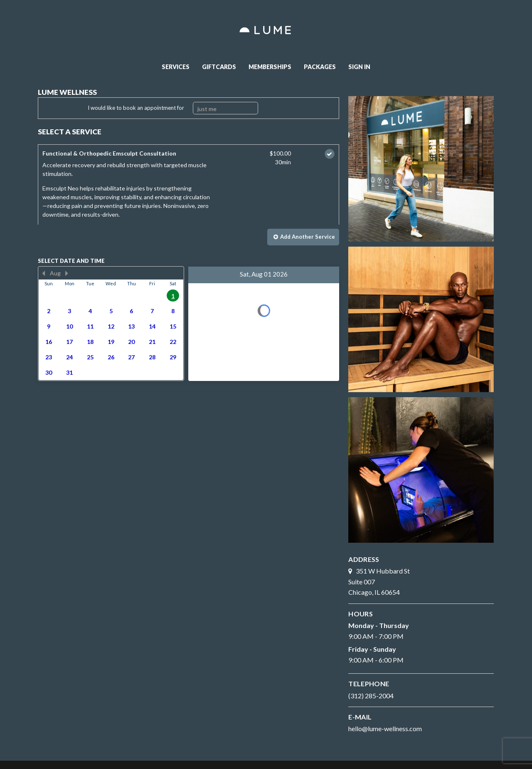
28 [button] (152, 357)
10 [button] (69, 326)
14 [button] (152, 326)
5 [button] (111, 311)
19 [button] (111, 342)
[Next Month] (67, 273)
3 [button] (69, 311)
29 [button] (173, 357)
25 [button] (90, 357)
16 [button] (49, 342)
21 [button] (152, 342)
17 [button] (69, 342)
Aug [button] (55, 273)
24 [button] (69, 357)
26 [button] (111, 357)
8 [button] (173, 311)
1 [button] (173, 296)
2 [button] (49, 311)
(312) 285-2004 (371, 696)
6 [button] (131, 311)
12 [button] (111, 326)
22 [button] (173, 342)
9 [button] (49, 326)
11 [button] (90, 326)
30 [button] (49, 372)
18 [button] (90, 342)
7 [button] (152, 311)
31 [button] (69, 372)
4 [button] (90, 311)
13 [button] (131, 326)
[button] (303, 237)
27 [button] (131, 357)
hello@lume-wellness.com (385, 728)
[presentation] (111, 324)
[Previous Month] (44, 273)
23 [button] (49, 357)
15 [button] (173, 326)
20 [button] (131, 342)
